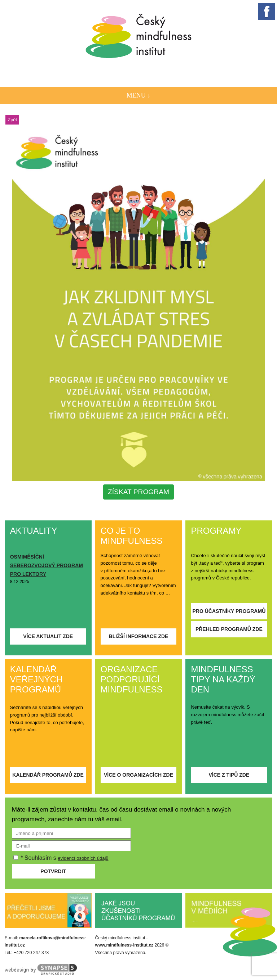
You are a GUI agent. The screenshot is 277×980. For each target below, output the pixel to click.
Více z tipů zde (229, 775)
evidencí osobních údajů (83, 858)
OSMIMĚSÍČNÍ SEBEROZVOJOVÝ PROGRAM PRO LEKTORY (47, 565)
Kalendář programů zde (48, 775)
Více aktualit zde (48, 636)
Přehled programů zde (229, 629)
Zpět (12, 120)
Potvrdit (53, 871)
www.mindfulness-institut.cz (124, 945)
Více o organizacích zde (138, 775)
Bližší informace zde (139, 636)
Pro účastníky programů (229, 611)
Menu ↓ (139, 95)
